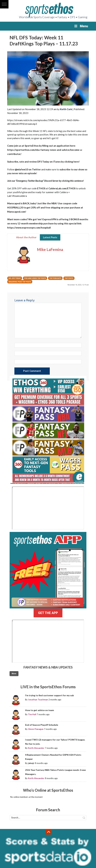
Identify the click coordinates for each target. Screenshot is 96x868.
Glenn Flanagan (36, 729)
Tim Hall (32, 714)
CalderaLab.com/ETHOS (62, 188)
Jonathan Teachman (38, 700)
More (14, 674)
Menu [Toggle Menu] (81, 26)
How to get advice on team (40, 710)
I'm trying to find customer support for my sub (49, 695)
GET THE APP (48, 613)
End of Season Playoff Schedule (42, 725)
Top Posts (69, 278)
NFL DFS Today (15, 278)
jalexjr (31, 763)
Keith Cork (66, 109)
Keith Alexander (36, 748)
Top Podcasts (55, 278)
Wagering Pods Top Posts (20, 282)
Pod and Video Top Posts (35, 278)
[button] (4, 4)
